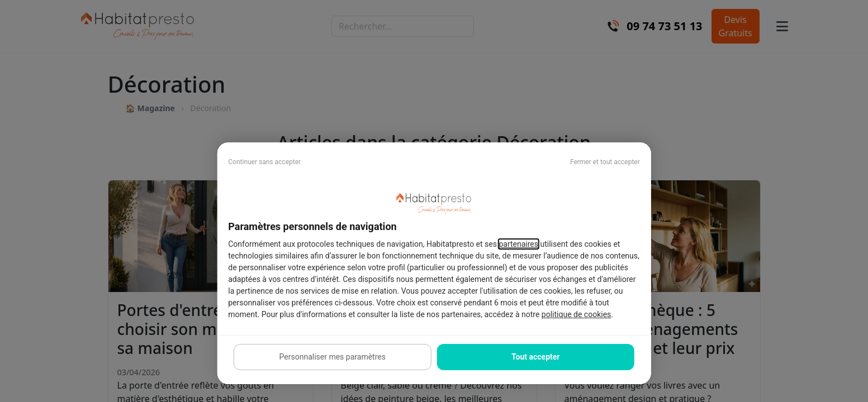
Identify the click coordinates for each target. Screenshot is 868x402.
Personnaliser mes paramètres (333, 357)
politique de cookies (576, 314)
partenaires (518, 244)
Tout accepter (535, 357)
